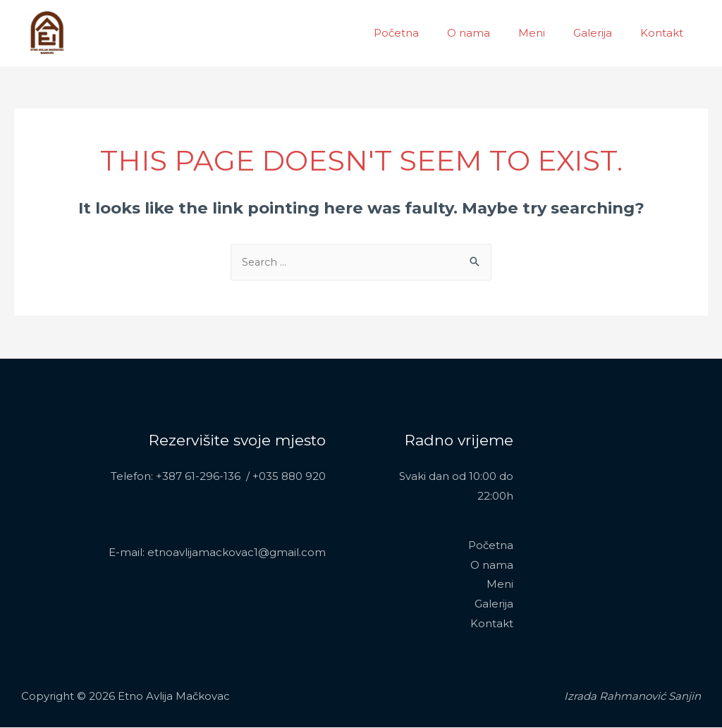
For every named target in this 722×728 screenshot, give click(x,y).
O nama (493, 33)
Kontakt (665, 33)
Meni (549, 33)
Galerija (603, 33)
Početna (428, 33)
